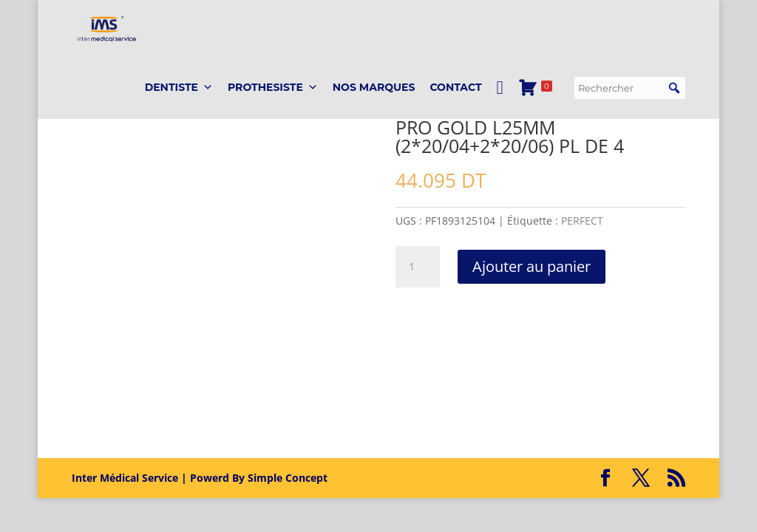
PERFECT (582, 221)
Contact (455, 111)
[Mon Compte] (500, 111)
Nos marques (374, 111)
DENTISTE (179, 111)
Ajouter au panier (532, 266)
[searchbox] (630, 112)
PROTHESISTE (273, 111)
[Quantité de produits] (418, 267)
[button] (674, 112)
